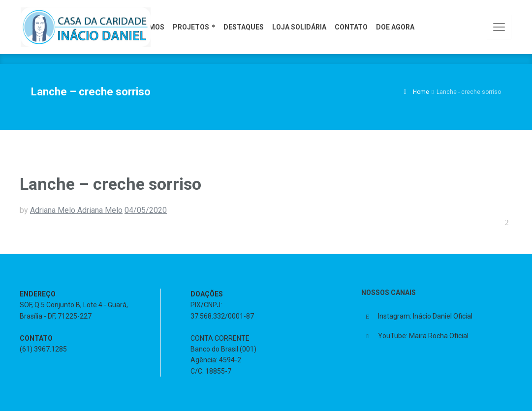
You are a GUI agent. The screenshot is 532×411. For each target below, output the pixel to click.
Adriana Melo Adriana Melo (76, 210)
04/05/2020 (146, 210)
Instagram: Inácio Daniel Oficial (425, 316)
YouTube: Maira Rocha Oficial (423, 336)
